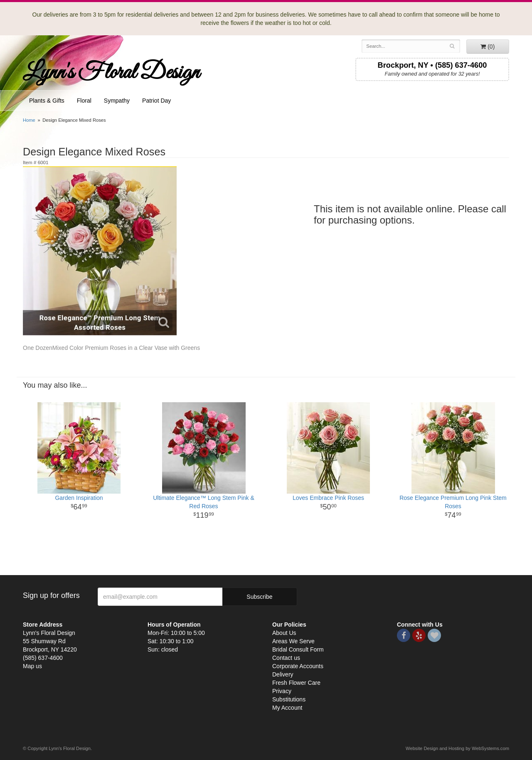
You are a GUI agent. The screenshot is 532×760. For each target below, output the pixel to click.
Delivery (283, 674)
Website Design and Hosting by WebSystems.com (457, 748)
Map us (32, 666)
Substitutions (289, 699)
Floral (84, 101)
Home (29, 120)
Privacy (282, 691)
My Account (287, 708)
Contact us (286, 658)
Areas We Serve (293, 641)
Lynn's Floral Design (111, 73)
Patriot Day (156, 101)
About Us (284, 633)
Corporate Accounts (298, 666)
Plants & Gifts (47, 101)
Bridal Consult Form (298, 649)
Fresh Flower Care (296, 683)
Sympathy (117, 101)
